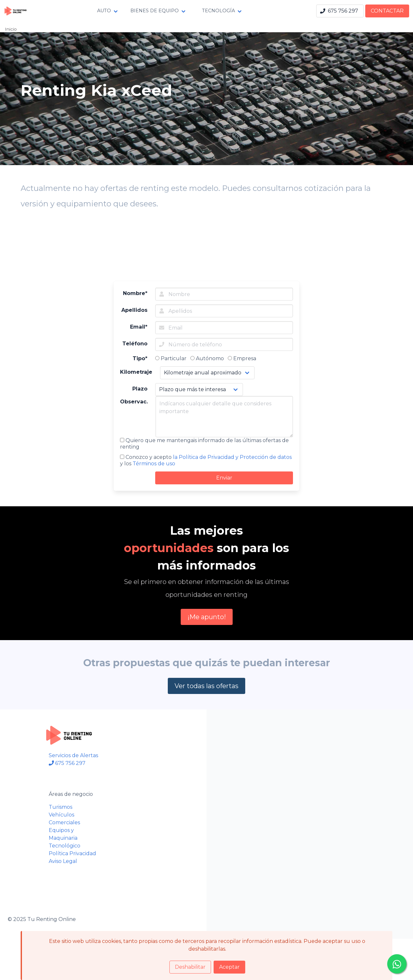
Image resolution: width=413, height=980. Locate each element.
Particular (171, 358)
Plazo (140, 389)
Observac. (134, 402)
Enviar (224, 478)
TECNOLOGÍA (218, 11)
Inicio (11, 29)
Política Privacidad (72, 853)
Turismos (60, 807)
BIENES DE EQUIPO (155, 11)
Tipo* (140, 358)
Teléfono (135, 344)
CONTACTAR (387, 11)
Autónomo (207, 358)
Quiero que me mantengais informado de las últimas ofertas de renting (204, 444)
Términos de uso (154, 464)
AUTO (104, 11)
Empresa (242, 358)
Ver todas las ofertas (206, 686)
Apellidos (134, 310)
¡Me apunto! (207, 617)
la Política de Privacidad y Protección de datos (232, 457)
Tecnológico (65, 846)
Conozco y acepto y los (206, 460)
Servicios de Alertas (73, 755)
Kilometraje (136, 372)
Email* (139, 327)
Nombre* (135, 293)
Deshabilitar (190, 967)
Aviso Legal (63, 861)
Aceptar (229, 967)
